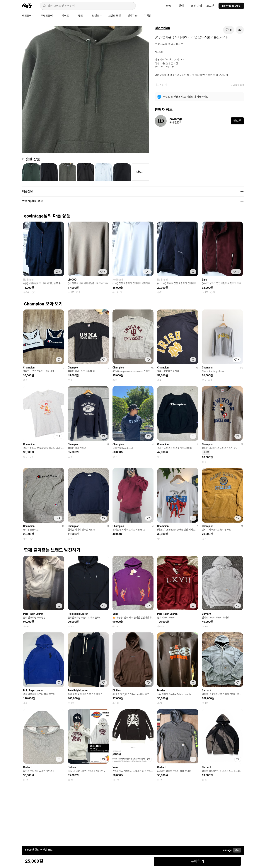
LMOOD (72, 280)
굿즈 (82, 16)
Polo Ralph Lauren (33, 614)
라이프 (67, 16)
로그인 (210, 6)
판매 (181, 6)
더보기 (140, 172)
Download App (231, 6)
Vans (115, 614)
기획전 (148, 16)
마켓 (169, 6)
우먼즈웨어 (48, 16)
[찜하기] (229, 30)
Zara (204, 280)
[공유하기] (240, 30)
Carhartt (207, 614)
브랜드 (97, 16)
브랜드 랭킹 (115, 16)
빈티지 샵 (132, 16)
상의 (164, 85)
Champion (162, 28)
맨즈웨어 (28, 16)
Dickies (117, 690)
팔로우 (237, 121)
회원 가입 (197, 6)
